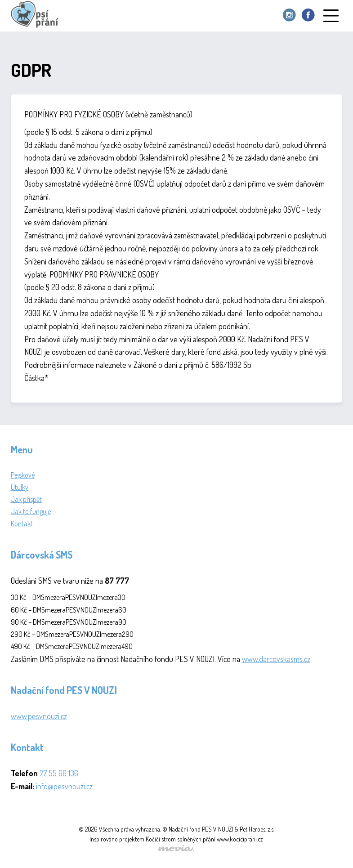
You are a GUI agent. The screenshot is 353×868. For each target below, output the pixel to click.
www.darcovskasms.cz (276, 659)
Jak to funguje (31, 511)
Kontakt (22, 523)
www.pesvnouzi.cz (39, 716)
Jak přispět (26, 499)
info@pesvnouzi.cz (64, 786)
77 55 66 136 (59, 773)
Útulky (20, 487)
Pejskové (23, 475)
